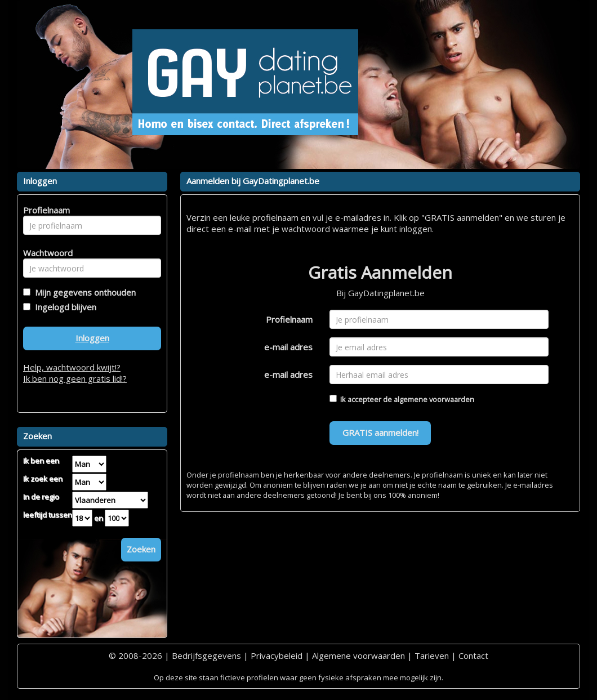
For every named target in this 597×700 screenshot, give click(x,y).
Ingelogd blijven (63, 307)
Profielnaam (289, 319)
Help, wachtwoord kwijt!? (72, 367)
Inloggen (92, 338)
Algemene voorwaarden (358, 656)
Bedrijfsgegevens (206, 656)
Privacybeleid (277, 656)
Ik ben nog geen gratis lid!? (75, 378)
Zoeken (141, 549)
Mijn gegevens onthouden (83, 292)
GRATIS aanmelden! (380, 433)
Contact (473, 656)
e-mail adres (288, 347)
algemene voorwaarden (434, 399)
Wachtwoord (45, 253)
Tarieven (432, 656)
